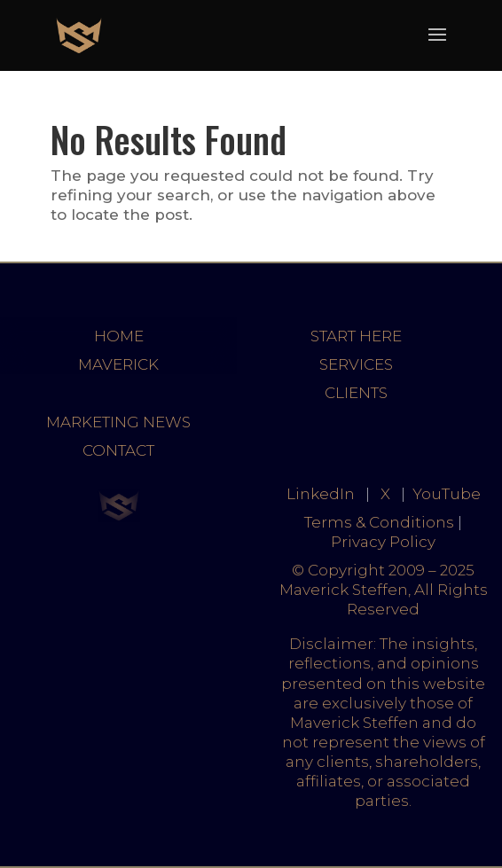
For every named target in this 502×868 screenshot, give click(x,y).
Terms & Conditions (379, 522)
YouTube (447, 494)
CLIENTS (356, 393)
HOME (119, 336)
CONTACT (118, 450)
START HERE (356, 336)
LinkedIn (321, 494)
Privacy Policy (383, 542)
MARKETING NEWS (118, 422)
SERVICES (356, 364)
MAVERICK (118, 364)
